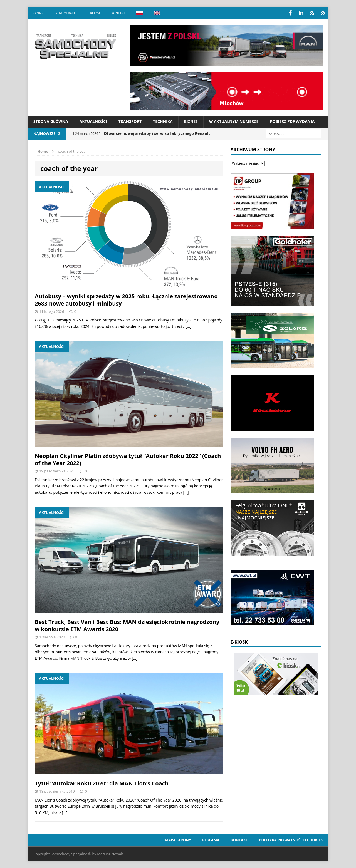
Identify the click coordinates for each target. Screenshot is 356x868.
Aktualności (93, 121)
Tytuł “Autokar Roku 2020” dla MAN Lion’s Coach (102, 783)
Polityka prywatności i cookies (291, 840)
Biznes (191, 121)
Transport (130, 121)
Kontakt (118, 13)
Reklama (93, 13)
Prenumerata (65, 13)
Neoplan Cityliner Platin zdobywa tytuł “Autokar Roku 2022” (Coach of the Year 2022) (128, 459)
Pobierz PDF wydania (292, 121)
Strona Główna (51, 121)
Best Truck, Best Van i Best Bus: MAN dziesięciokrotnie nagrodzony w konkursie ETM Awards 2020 (127, 625)
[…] (189, 326)
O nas (38, 13)
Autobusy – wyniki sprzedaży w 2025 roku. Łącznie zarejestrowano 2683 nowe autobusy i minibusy (126, 300)
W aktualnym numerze (234, 121)
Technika (163, 121)
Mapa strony (178, 840)
